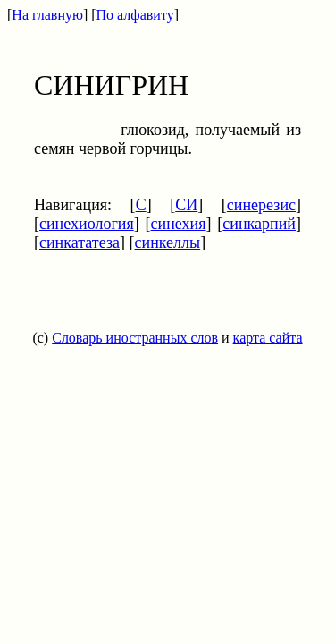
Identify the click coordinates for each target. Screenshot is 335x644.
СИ (186, 205)
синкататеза (80, 242)
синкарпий (259, 224)
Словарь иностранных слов (135, 338)
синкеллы (168, 242)
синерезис (261, 205)
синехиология (87, 224)
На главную (47, 15)
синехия (179, 224)
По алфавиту (135, 15)
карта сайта (268, 338)
